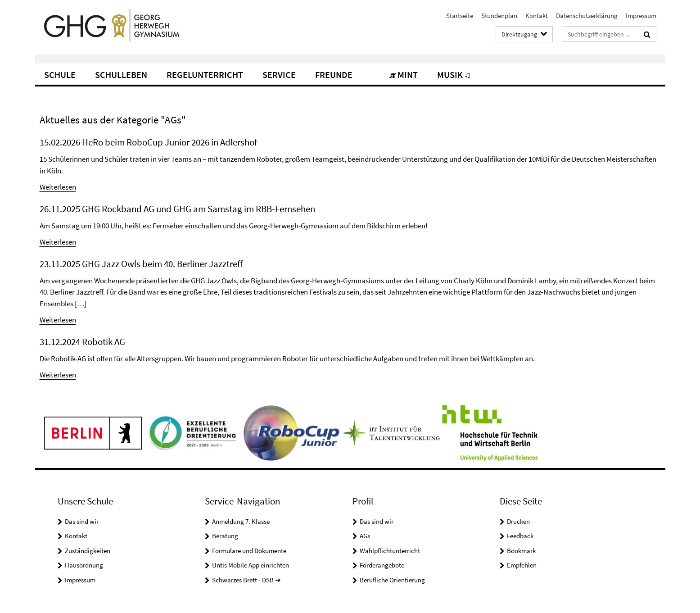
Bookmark (521, 551)
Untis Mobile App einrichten (251, 565)
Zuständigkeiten (88, 551)
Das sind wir (82, 521)
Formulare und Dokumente (249, 551)
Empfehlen (522, 565)
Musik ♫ (454, 75)
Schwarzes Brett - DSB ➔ (246, 580)
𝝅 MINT (404, 75)
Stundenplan (499, 16)
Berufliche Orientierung (392, 580)
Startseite (460, 16)
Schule (60, 75)
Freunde (334, 75)
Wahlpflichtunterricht (390, 551)
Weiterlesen (58, 187)
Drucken (518, 521)
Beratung (225, 536)
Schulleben (121, 75)
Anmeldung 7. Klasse (241, 521)
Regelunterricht (205, 75)
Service (279, 75)
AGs (365, 536)
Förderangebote (382, 565)
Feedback (520, 536)
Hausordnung (84, 565)
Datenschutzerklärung (587, 16)
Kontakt (537, 16)
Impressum (641, 16)
